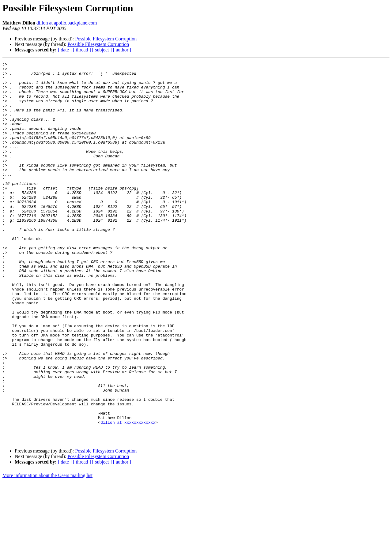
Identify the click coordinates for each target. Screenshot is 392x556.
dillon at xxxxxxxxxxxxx (128, 495)
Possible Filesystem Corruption (106, 39)
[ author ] (122, 50)
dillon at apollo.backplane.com (67, 23)
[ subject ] (102, 50)
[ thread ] (82, 50)
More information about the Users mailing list (47, 551)
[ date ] (65, 50)
